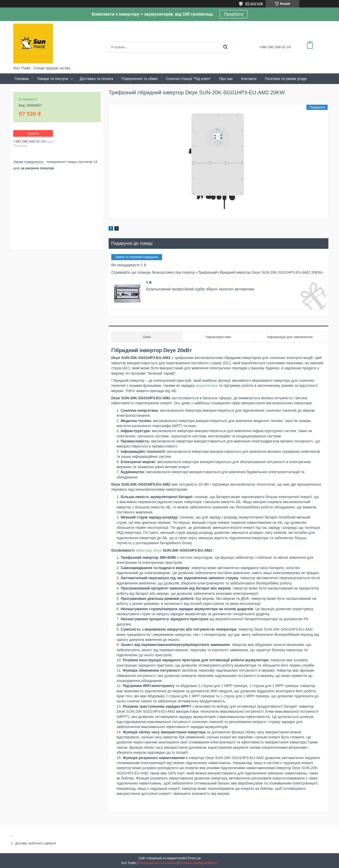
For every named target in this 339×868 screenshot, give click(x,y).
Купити (33, 133)
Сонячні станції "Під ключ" (188, 79)
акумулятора (206, 386)
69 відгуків (254, 3)
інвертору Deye (149, 550)
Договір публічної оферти (35, 843)
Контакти (249, 79)
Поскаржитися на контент (157, 863)
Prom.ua (194, 858)
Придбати (233, 14)
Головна (22, 79)
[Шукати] (225, 47)
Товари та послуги (52, 79)
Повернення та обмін (139, 79)
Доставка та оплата (96, 79)
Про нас (226, 79)
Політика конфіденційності (198, 863)
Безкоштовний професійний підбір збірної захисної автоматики (200, 289)
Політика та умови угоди (286, 79)
